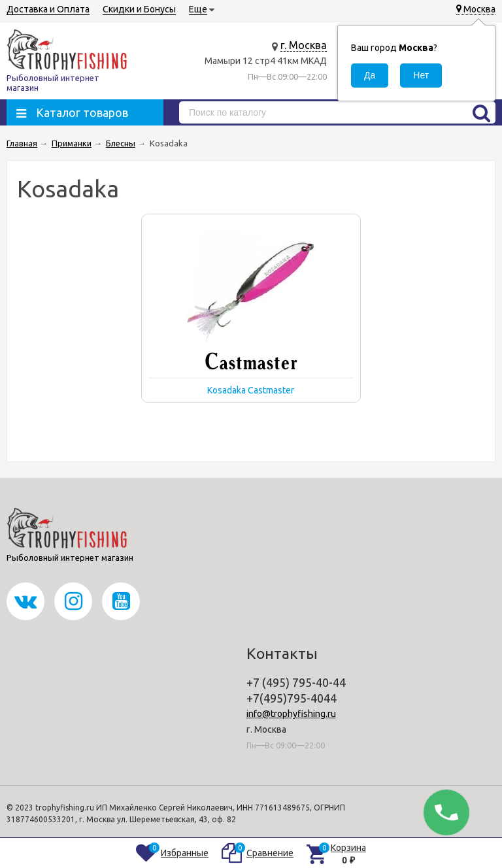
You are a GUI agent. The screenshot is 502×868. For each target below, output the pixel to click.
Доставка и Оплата (48, 9)
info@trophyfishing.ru (291, 714)
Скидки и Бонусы (139, 9)
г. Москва (304, 45)
